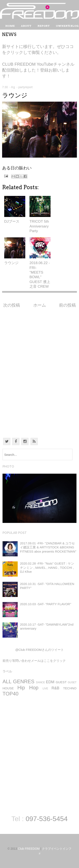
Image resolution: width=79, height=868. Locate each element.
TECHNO (70, 688)
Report (44, 26)
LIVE (45, 689)
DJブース (12, 221)
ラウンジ (15, 95)
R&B (56, 688)
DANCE (40, 682)
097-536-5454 (47, 819)
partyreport (25, 87)
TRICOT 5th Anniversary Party (39, 226)
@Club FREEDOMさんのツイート (39, 650)
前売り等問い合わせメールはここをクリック (34, 661)
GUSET (72, 682)
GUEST (61, 682)
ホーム (40, 305)
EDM (50, 682)
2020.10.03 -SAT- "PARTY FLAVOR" (46, 604)
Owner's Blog (67, 26)
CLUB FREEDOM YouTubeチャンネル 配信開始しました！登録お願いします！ (38, 70)
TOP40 (11, 694)
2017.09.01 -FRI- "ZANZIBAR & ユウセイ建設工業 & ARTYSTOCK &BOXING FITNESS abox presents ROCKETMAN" (48, 547)
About (26, 26)
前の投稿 (67, 305)
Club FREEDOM (29, 849)
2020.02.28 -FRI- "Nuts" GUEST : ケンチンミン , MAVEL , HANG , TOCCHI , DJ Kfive (47, 568)
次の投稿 (12, 305)
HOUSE (8, 688)
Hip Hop (28, 688)
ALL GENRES (18, 681)
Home (10, 26)
